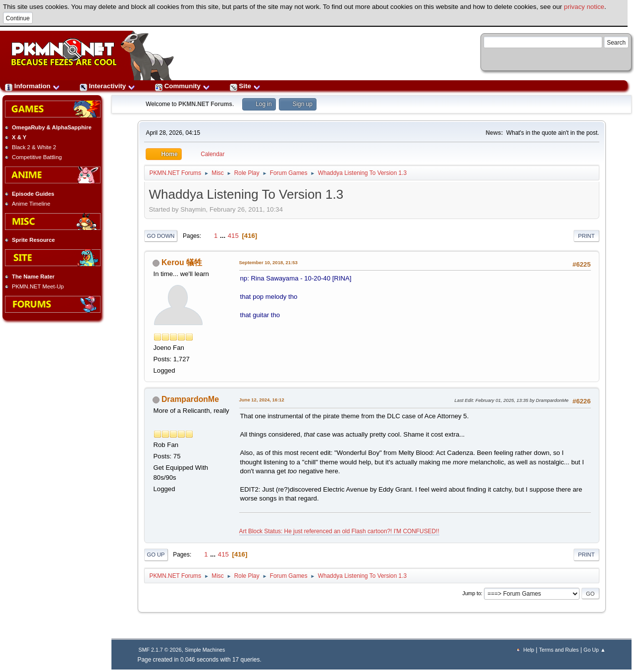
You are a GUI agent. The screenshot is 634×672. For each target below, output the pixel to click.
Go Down (161, 236)
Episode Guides (33, 194)
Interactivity (107, 86)
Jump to (472, 593)
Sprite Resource (33, 240)
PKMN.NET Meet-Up (38, 286)
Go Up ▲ (594, 650)
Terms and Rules (559, 650)
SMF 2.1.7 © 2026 (160, 650)
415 (233, 236)
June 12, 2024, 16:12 (262, 400)
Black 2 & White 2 (34, 147)
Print (586, 236)
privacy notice (584, 7)
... (224, 236)
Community (183, 86)
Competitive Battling (37, 157)
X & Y (19, 137)
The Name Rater (33, 277)
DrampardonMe (190, 399)
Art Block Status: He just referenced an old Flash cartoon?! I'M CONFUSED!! (339, 531)
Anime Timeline (31, 204)
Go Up (156, 555)
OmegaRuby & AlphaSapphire (52, 127)
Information (32, 86)
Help (529, 650)
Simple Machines (205, 650)
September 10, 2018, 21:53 (268, 262)
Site (245, 86)
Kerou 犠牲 (182, 262)
